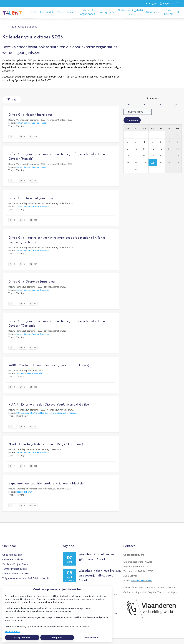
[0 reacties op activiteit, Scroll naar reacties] (23, 142)
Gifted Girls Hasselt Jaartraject (30, 120)
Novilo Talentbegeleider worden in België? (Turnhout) (46, 450)
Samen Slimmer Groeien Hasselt (32, 128)
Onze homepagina (12, 560)
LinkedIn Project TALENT (16, 579)
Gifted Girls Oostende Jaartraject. (32, 287)
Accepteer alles (22, 637)
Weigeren (57, 637)
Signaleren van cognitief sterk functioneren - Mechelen (47, 489)
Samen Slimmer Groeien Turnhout (33, 212)
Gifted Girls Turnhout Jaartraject (32, 204)
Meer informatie (13, 631)
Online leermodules (13, 565)
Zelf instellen (92, 637)
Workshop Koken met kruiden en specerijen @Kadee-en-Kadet (100, 581)
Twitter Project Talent (14, 574)
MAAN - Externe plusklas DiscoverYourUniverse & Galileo (49, 410)
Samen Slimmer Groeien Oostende (33, 295)
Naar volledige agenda (23, 32)
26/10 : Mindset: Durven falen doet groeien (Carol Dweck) (49, 371)
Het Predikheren (24, 497)
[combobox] (138, 117)
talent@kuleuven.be (142, 586)
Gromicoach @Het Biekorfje (29, 379)
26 (153, 168)
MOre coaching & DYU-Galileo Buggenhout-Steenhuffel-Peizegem (47, 418)
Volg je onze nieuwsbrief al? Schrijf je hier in (26, 584)
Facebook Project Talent (16, 569)
